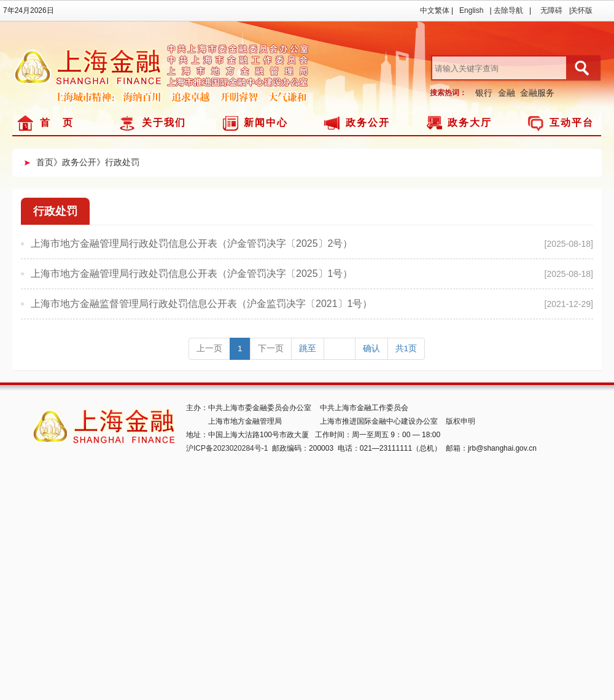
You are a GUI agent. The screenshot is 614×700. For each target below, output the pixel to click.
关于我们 (164, 122)
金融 (507, 93)
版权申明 (460, 421)
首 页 (57, 122)
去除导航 (508, 10)
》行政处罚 (118, 162)
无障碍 (551, 10)
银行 (484, 93)
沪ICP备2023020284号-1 (227, 448)
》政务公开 (75, 162)
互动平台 (572, 122)
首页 (45, 162)
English (471, 10)
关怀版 (581, 10)
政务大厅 (470, 122)
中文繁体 (435, 10)
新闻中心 (266, 122)
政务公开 (368, 122)
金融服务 (537, 93)
